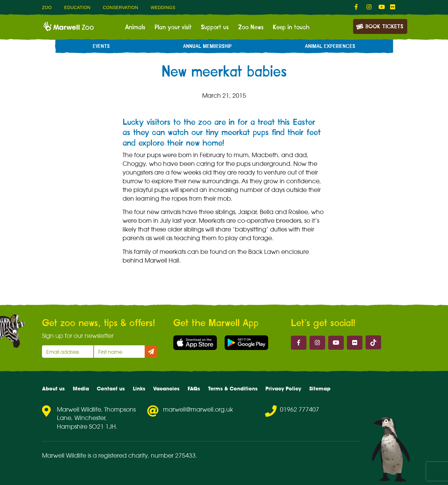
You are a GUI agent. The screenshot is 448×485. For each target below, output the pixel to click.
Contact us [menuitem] (111, 389)
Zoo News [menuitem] (251, 27)
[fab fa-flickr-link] (393, 7)
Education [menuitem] (77, 7)
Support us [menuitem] (215, 27)
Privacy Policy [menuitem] (283, 389)
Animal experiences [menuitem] (330, 46)
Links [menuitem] (139, 389)
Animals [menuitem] (135, 27)
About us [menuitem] (53, 389)
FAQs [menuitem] (194, 389)
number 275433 (173, 455)
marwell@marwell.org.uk (198, 409)
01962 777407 (300, 409)
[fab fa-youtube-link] (381, 7)
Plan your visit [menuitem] (173, 27)
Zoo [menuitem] (47, 7)
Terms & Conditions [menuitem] (233, 389)
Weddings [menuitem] (163, 7)
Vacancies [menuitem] (166, 389)
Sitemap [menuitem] (320, 389)
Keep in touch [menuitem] (291, 27)
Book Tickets (380, 26)
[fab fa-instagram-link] (369, 7)
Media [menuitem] (81, 389)
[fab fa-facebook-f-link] (357, 7)
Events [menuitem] (101, 46)
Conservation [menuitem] (121, 7)
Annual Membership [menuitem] (207, 46)
